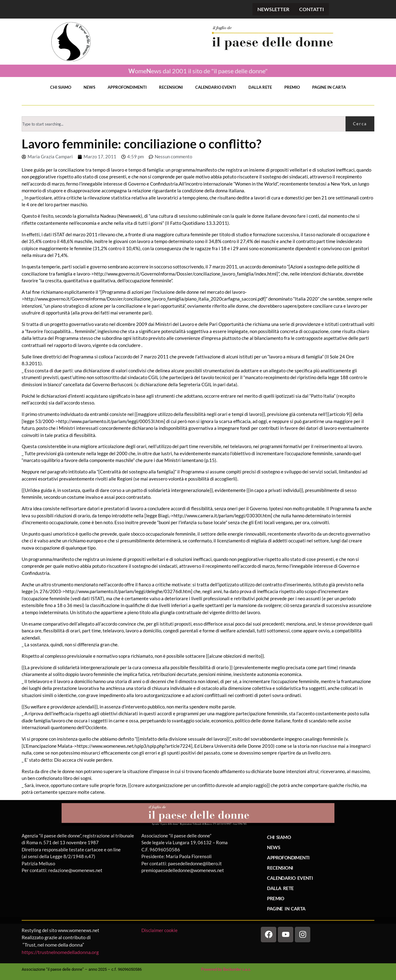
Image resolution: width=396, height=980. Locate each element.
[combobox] (184, 124)
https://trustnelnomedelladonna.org (60, 952)
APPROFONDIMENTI (127, 87)
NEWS (89, 87)
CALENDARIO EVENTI (216, 87)
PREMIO (292, 87)
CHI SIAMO (61, 87)
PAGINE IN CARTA (329, 87)
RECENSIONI (171, 87)
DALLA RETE (260, 87)
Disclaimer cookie (160, 930)
